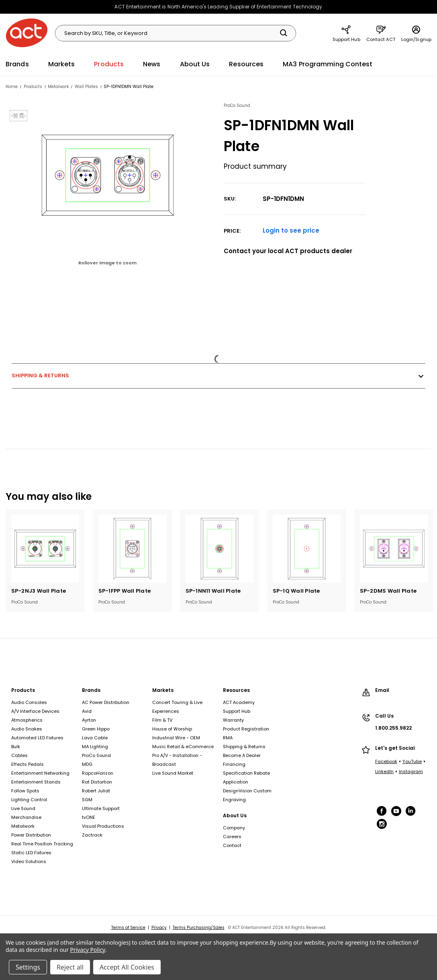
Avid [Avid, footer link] (87, 711)
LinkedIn (384, 771)
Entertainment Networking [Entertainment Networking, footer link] (40, 773)
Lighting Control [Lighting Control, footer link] (29, 800)
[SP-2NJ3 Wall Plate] (45, 549)
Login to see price (291, 230)
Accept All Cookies (127, 967)
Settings (28, 967)
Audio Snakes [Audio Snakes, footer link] (27, 729)
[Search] (284, 33)
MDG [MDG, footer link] (87, 764)
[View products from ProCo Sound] (295, 106)
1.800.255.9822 (393, 728)
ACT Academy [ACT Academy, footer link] (239, 702)
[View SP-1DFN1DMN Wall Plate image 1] (19, 116)
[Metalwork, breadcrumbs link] (58, 87)
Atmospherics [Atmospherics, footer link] (27, 720)
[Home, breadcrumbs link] (12, 87)
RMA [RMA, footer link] (228, 738)
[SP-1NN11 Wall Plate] (220, 549)
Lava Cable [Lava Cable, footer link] (95, 738)
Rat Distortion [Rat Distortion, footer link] (97, 782)
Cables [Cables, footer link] (19, 755)
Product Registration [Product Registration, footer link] (246, 729)
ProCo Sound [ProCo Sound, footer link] (96, 755)
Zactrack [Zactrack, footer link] (92, 835)
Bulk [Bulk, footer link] (16, 747)
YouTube (412, 761)
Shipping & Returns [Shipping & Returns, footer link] (244, 747)
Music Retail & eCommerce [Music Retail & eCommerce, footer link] (183, 747)
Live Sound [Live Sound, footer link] (23, 808)
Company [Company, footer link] (234, 828)
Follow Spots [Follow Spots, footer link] (25, 791)
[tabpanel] (45, 561)
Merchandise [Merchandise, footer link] (26, 817)
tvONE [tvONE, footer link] (89, 817)
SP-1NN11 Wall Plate (213, 591)
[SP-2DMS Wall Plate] (394, 549)
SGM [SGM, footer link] (87, 800)
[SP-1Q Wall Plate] (307, 549)
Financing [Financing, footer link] (234, 764)
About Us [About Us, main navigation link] (195, 64)
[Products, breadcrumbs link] (33, 87)
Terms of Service (128, 928)
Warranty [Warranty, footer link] (233, 720)
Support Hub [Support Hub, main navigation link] (346, 33)
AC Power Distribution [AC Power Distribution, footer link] (106, 702)
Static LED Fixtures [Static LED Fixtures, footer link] (31, 853)
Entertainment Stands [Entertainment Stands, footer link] (36, 782)
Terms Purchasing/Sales (199, 928)
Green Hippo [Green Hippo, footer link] (96, 729)
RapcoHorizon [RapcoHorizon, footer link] (98, 773)
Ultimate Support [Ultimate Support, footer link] (101, 808)
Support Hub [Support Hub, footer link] (237, 711)
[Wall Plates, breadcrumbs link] (86, 87)
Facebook (386, 761)
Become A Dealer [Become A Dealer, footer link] (242, 755)
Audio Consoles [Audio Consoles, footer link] (29, 702)
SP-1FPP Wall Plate (125, 591)
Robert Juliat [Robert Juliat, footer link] (96, 791)
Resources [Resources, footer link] (236, 690)
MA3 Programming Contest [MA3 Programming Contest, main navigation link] (328, 64)
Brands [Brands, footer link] (91, 690)
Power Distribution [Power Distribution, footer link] (31, 835)
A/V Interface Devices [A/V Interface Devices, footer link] (35, 711)
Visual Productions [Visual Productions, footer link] (103, 826)
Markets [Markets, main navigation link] (62, 64)
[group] (121, 188)
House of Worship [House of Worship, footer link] (172, 729)
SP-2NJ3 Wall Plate (39, 591)
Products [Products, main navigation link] (109, 64)
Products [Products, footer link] (23, 690)
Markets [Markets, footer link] (163, 690)
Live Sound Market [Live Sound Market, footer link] (173, 773)
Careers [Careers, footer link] (232, 837)
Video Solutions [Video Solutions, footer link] (29, 861)
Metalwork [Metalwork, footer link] (23, 826)
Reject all (70, 967)
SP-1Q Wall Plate (296, 591)
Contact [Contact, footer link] (232, 845)
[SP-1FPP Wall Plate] (132, 549)
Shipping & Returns (218, 376)
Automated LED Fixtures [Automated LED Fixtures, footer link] (37, 738)
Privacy (159, 928)
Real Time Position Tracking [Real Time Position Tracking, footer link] (42, 844)
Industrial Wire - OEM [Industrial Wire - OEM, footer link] (176, 738)
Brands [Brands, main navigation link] (17, 64)
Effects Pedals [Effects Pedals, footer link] (28, 764)
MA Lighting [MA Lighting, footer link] (95, 747)
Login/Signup (416, 33)
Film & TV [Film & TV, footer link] (162, 720)
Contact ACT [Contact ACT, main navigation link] (381, 33)
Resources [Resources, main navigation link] (246, 64)
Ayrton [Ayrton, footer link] (89, 720)
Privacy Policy (88, 950)
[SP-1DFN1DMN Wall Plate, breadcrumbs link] (129, 87)
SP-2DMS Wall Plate (388, 591)
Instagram (411, 771)
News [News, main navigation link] (152, 64)
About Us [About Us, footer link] (235, 815)
